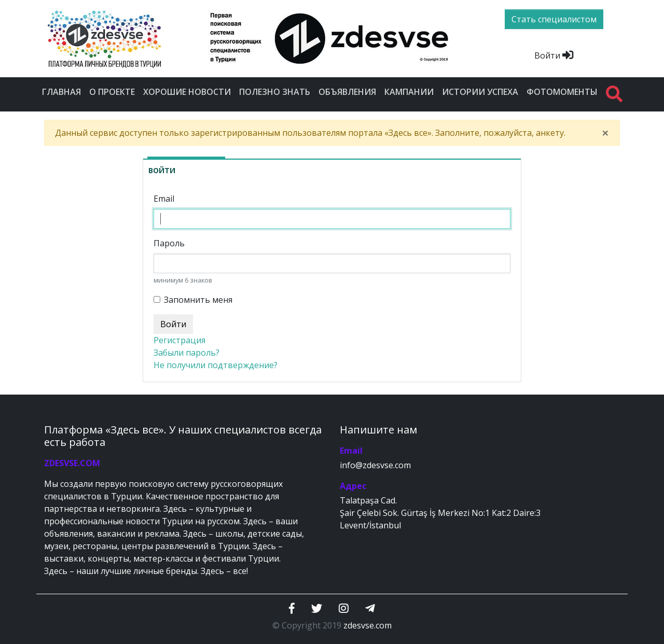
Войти (554, 55)
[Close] (605, 133)
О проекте (112, 92)
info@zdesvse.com (375, 465)
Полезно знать (275, 92)
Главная (61, 92)
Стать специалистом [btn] (554, 19)
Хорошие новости (187, 92)
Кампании (409, 92)
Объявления (347, 92)
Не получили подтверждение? (216, 365)
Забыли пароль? (186, 353)
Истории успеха (480, 92)
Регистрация (179, 340)
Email (164, 199)
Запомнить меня (198, 300)
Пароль (169, 243)
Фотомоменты (562, 92)
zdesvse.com (368, 625)
